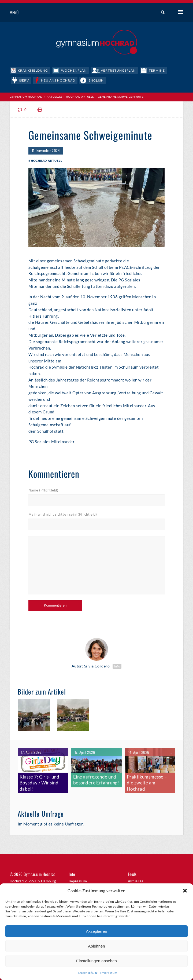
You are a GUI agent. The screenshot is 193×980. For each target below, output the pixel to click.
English (104, 80)
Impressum (109, 973)
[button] (185, 891)
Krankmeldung (34, 70)
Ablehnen (96, 946)
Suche (161, 13)
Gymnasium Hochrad (26, 96)
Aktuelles (54, 96)
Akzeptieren (96, 931)
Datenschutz (88, 973)
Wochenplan (79, 70)
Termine (169, 70)
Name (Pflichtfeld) (43, 491)
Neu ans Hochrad (63, 80)
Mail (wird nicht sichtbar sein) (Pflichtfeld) (63, 515)
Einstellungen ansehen (96, 961)
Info (117, 667)
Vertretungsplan (127, 70)
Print (40, 110)
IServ (25, 80)
